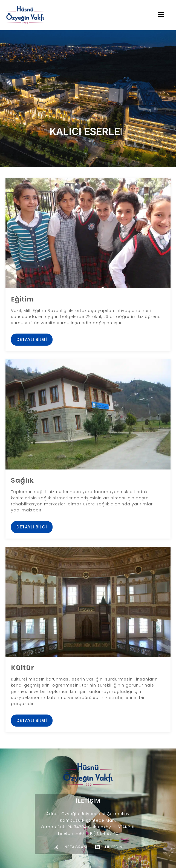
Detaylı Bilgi (32, 339)
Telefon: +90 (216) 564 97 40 (88, 833)
